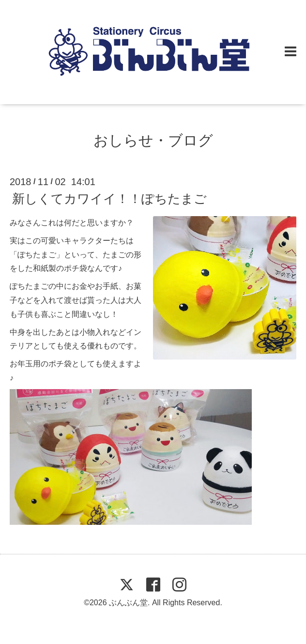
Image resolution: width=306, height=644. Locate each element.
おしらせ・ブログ (153, 140)
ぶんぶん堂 (128, 603)
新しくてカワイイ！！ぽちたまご (109, 199)
